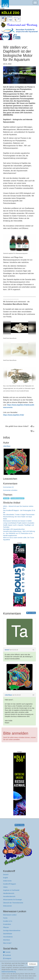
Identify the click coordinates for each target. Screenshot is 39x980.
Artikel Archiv (7, 881)
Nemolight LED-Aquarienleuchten (14, 529)
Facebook (7, 955)
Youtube (7, 952)
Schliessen (33, 964)
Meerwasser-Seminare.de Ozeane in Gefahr (17, 521)
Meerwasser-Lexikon (10, 915)
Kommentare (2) (8, 487)
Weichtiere (7, 940)
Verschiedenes (8, 937)
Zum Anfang (31, 613)
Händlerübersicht (9, 893)
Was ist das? (7, 943)
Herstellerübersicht (9, 896)
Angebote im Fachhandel (11, 890)
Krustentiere (7, 924)
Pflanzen (6, 927)
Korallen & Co (8, 921)
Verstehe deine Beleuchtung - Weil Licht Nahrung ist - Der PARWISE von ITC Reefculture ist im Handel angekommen (19, 533)
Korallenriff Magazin (10, 884)
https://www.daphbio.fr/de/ (14, 415)
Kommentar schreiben (10, 490)
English (6, 878)
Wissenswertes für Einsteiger (13, 900)
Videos (5, 887)
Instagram (7, 958)
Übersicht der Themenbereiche (13, 903)
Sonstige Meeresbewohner (12, 931)
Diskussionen (7, 906)
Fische (5, 918)
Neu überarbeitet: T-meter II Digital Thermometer (19, 515)
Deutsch (6, 875)
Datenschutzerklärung (9, 972)
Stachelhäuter (8, 934)
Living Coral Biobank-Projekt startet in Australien (19, 523)
